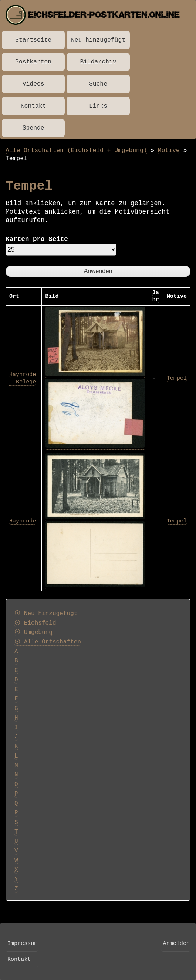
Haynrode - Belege (23, 378)
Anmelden (176, 943)
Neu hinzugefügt (98, 40)
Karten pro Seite (37, 239)
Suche (98, 84)
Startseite (33, 40)
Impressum (22, 943)
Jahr (156, 296)
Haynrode (23, 521)
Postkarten (33, 62)
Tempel (177, 378)
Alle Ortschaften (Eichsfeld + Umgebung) (76, 150)
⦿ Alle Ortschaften (48, 642)
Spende (33, 128)
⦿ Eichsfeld (35, 623)
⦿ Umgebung (33, 632)
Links (98, 106)
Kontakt (33, 106)
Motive (169, 150)
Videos (33, 84)
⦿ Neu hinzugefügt (46, 614)
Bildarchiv (98, 62)
